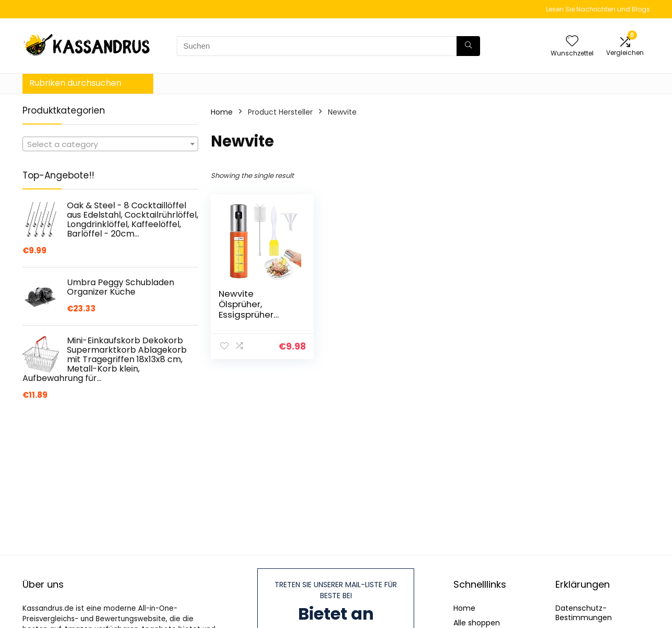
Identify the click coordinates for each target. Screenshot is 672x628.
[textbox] (110, 144)
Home (222, 112)
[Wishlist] (572, 42)
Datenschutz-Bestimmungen (584, 613)
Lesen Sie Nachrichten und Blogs (598, 9)
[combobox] (110, 144)
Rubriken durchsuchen (75, 83)
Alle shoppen (477, 623)
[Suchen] (468, 46)
